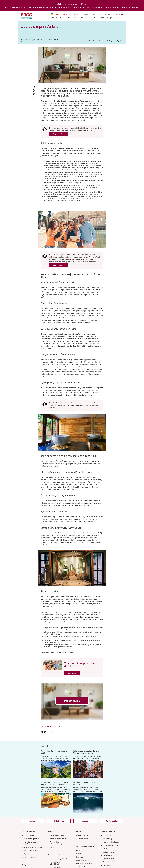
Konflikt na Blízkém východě (63, 14)
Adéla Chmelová (103, 41)
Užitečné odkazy (108, 859)
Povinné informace (83, 860)
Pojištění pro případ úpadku (59, 859)
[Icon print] (34, 102)
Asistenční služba (82, 839)
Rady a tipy (94, 14)
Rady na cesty (113, 41)
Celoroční (84, 18)
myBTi (52, 847)
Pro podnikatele (113, 18)
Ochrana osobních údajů (84, 864)
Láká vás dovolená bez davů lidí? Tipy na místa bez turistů (87, 752)
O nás (78, 850)
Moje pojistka (116, 14)
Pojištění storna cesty (31, 851)
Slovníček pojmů (108, 862)
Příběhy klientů (108, 855)
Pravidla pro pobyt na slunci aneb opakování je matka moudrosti (54, 783)
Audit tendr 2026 (82, 867)
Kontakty (101, 14)
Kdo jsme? (108, 14)
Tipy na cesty (107, 835)
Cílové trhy (106, 865)
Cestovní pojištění (58, 18)
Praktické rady (107, 839)
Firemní (101, 18)
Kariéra (79, 854)
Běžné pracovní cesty (57, 835)
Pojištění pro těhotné (30, 857)
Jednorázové (72, 18)
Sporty (105, 849)
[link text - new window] (34, 87)
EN (122, 14)
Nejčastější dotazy (109, 852)
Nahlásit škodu (76, 14)
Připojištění (27, 854)
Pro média (80, 857)
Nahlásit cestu (85, 14)
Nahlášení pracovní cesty (58, 839)
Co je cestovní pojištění (31, 839)
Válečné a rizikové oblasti (111, 842)
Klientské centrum (82, 835)
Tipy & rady (120, 41)
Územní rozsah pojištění (111, 845)
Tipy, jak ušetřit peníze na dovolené (80, 665)
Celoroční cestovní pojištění (33, 847)
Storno (93, 18)
